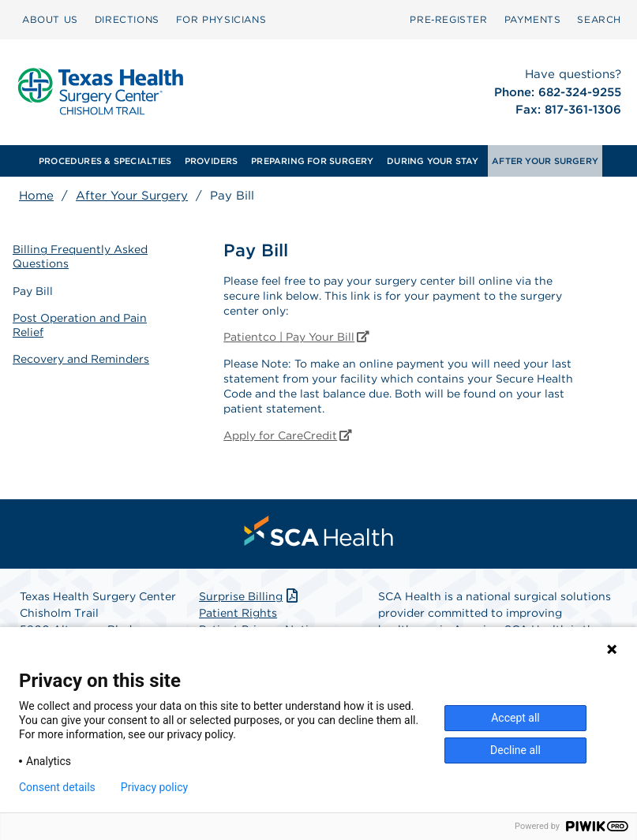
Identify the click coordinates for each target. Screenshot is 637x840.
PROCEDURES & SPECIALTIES (105, 161)
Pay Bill (33, 291)
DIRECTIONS (127, 19)
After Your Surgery (132, 196)
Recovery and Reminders (81, 359)
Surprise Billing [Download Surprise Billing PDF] (250, 596)
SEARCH (599, 19)
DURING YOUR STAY (433, 161)
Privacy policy (154, 787)
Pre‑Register (448, 19)
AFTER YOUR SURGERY (545, 161)
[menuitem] (50, 20)
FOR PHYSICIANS (221, 19)
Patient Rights (238, 613)
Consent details (57, 787)
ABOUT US (50, 19)
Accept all (515, 718)
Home (36, 196)
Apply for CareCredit (288, 435)
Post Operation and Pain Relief (80, 325)
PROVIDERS (212, 161)
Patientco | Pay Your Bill (296, 337)
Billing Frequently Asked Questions (80, 256)
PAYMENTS (533, 19)
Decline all (515, 750)
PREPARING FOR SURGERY (313, 161)
